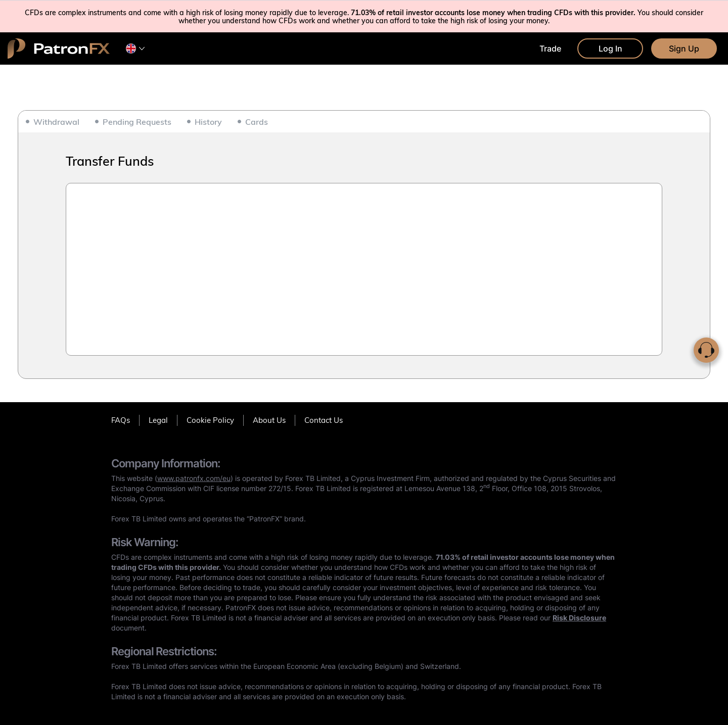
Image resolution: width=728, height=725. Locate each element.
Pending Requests (137, 122)
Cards (257, 122)
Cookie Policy (210, 420)
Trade (550, 49)
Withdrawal (56, 122)
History (208, 122)
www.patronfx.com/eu (194, 478)
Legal (158, 420)
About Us (269, 420)
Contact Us (324, 420)
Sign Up (684, 49)
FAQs (121, 420)
